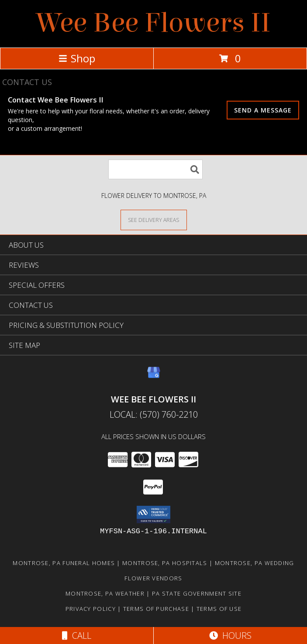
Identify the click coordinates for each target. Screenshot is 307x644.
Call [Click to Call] (77, 635)
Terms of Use (219, 609)
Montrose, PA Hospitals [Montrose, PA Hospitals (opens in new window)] (165, 563)
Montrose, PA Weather (105, 593)
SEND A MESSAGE (263, 110)
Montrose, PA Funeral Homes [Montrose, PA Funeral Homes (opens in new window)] (64, 563)
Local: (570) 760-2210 (154, 414)
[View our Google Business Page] (154, 377)
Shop (77, 58)
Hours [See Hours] (230, 635)
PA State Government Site (197, 593)
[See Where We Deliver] (154, 220)
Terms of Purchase (156, 609)
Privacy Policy (91, 609)
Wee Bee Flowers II (154, 23)
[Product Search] (155, 169)
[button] (153, 515)
